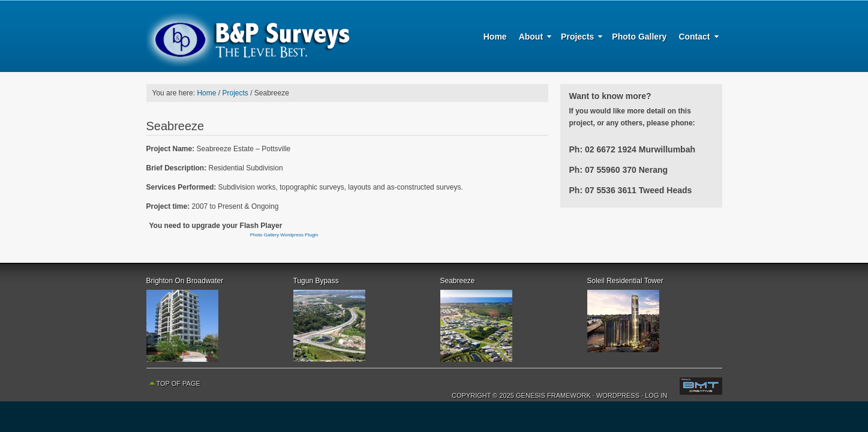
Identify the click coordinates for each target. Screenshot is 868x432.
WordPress (618, 395)
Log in (656, 395)
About (532, 38)
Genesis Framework (553, 395)
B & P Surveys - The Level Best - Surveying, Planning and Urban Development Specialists (248, 36)
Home (495, 37)
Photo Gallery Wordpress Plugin (284, 235)
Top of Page (178, 383)
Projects (579, 38)
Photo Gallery (639, 37)
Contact (696, 38)
